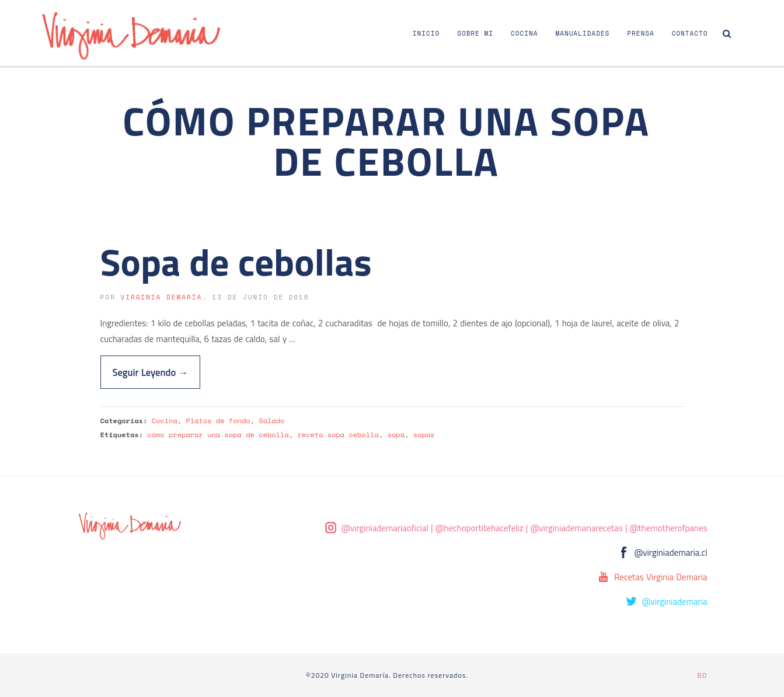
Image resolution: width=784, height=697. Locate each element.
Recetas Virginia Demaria (661, 577)
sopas (424, 435)
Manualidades (582, 33)
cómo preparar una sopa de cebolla (218, 435)
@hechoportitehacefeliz (480, 528)
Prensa (640, 33)
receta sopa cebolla (338, 435)
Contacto (690, 33)
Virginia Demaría (161, 297)
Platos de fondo (218, 421)
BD (702, 675)
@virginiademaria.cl (671, 553)
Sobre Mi (475, 33)
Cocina (524, 33)
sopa (396, 435)
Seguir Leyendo (151, 372)
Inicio (426, 33)
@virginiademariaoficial (385, 528)
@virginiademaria (675, 602)
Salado (271, 421)
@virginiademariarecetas (577, 528)
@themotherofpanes (669, 528)
